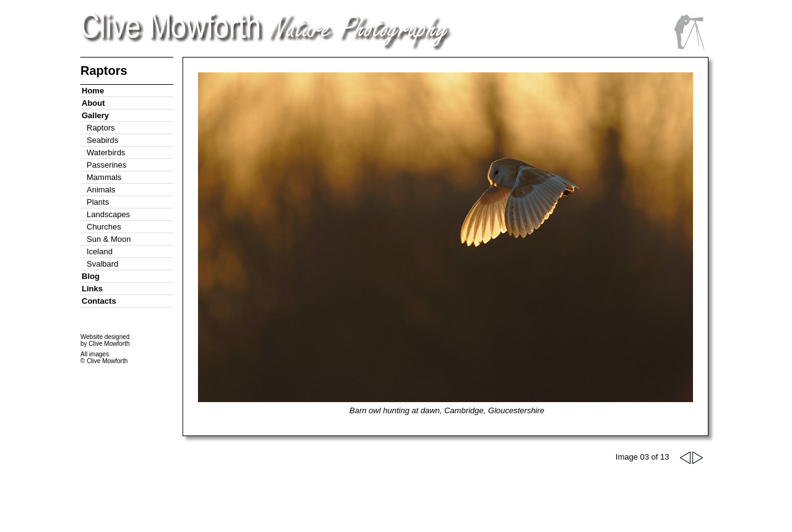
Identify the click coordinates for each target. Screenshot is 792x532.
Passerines (106, 165)
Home (93, 91)
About (93, 103)
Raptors (101, 128)
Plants (98, 202)
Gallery (95, 115)
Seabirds (102, 140)
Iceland (100, 251)
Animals (101, 190)
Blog (91, 276)
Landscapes (108, 214)
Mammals (104, 177)
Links (92, 289)
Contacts (99, 301)
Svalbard (102, 264)
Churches (104, 227)
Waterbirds (106, 152)
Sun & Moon (109, 239)
